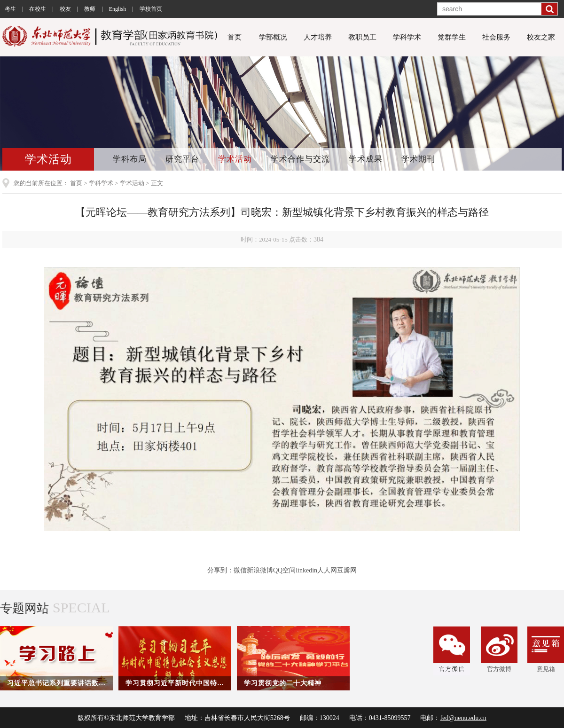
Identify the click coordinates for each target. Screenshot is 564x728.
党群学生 (452, 37)
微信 (240, 570)
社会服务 (496, 37)
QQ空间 (284, 570)
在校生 (38, 9)
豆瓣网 (347, 570)
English (118, 9)
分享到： (220, 570)
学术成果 (366, 159)
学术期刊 (418, 159)
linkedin (306, 570)
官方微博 (499, 650)
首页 (235, 37)
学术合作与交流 (300, 159)
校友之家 (541, 37)
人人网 (327, 570)
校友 (65, 9)
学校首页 (151, 9)
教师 (90, 9)
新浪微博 (260, 570)
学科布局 (130, 159)
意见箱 (546, 650)
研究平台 (182, 159)
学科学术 (407, 37)
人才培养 (318, 37)
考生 (10, 9)
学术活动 (235, 159)
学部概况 (273, 37)
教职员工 (362, 37)
